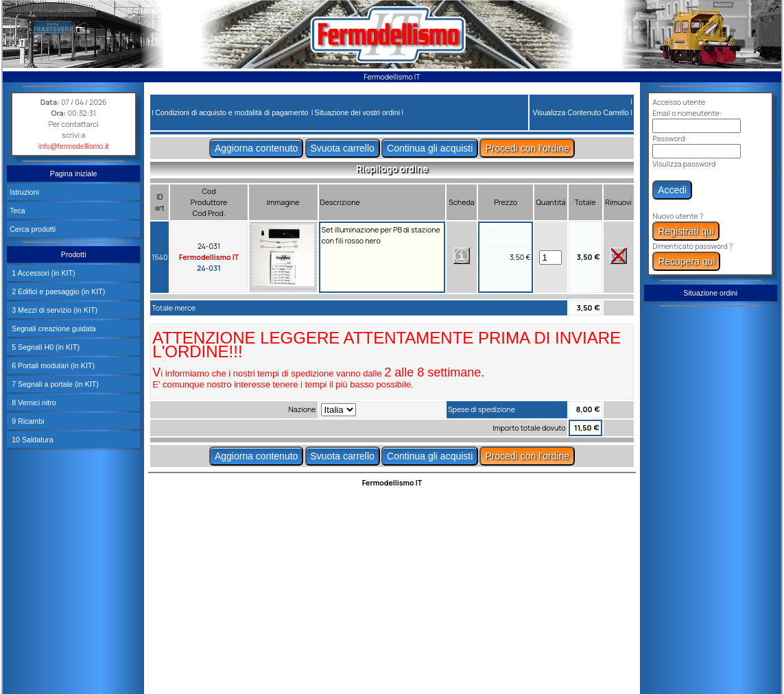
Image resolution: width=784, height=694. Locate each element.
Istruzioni (24, 192)
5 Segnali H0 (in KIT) (45, 347)
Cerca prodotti (33, 229)
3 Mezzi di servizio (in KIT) (54, 310)
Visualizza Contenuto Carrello (581, 112)
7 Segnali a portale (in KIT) (54, 384)
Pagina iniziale (74, 173)
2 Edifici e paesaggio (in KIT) (57, 291)
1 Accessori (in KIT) (42, 273)
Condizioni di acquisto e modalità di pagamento (231, 112)
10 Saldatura (31, 440)
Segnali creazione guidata (53, 328)
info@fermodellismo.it (74, 146)
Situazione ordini (710, 293)
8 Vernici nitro (33, 403)
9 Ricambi (27, 421)
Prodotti (74, 254)
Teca (17, 211)
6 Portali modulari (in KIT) (52, 366)
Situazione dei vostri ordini (357, 112)
